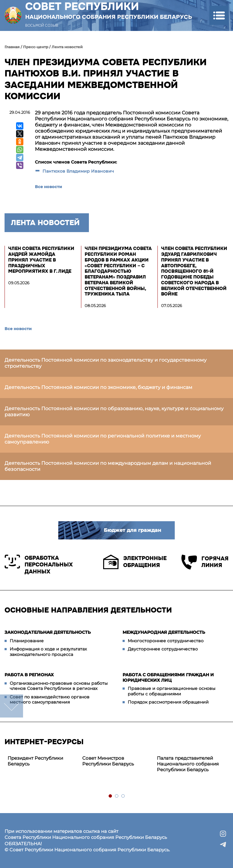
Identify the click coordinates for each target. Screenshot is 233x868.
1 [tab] (111, 796)
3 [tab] (123, 796)
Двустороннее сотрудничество (163, 649)
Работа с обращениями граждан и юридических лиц (168, 677)
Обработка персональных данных (39, 565)
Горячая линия (205, 562)
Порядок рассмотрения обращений (168, 702)
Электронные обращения (135, 562)
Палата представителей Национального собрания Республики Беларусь (188, 764)
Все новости (48, 187)
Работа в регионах (29, 675)
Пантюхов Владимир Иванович (79, 171)
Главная (12, 47)
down (12, 706)
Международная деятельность (164, 632)
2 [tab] (117, 796)
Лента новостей (67, 47)
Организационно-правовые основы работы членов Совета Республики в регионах (59, 686)
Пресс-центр (36, 47)
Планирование (27, 641)
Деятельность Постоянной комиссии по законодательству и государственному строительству (106, 363)
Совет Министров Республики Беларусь (108, 761)
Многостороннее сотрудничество (166, 641)
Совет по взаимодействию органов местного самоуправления (50, 700)
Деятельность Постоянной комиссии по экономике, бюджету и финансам (98, 387)
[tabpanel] (42, 761)
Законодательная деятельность (48, 632)
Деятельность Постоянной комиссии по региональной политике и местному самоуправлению (103, 439)
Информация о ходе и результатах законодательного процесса (48, 652)
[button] (219, 15)
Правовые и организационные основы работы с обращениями (172, 691)
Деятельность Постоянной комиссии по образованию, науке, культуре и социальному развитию (114, 412)
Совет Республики (109, 10)
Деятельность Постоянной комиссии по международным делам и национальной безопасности (108, 466)
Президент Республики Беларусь (35, 761)
